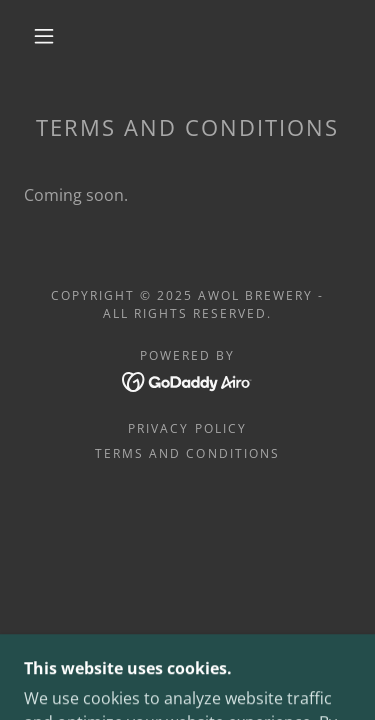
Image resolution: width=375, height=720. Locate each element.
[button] (44, 36)
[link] (187, 380)
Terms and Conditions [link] (187, 453)
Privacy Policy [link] (187, 428)
